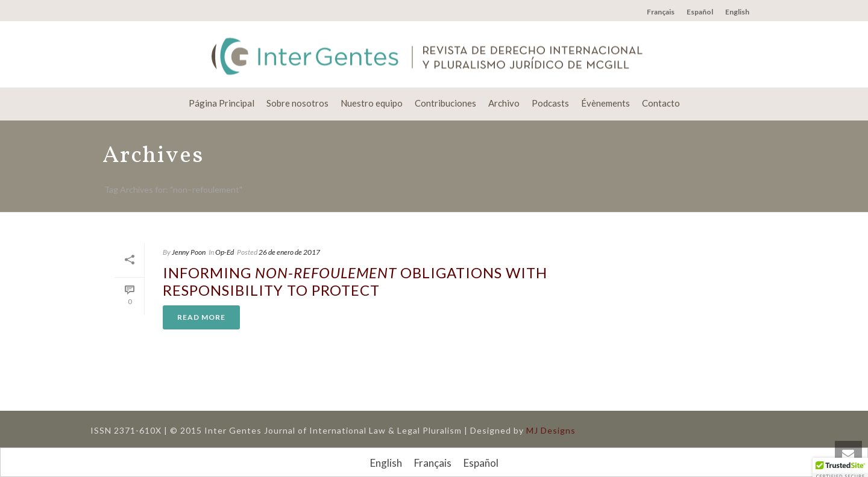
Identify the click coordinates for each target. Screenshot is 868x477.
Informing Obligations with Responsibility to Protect (355, 281)
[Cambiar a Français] (433, 463)
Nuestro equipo (372, 103)
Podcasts (550, 103)
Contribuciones (445, 103)
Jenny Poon (189, 252)
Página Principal (222, 103)
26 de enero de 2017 (289, 252)
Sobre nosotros (297, 103)
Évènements (605, 103)
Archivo (504, 103)
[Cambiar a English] (386, 463)
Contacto (661, 103)
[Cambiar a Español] (481, 463)
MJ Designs (551, 430)
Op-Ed (225, 252)
